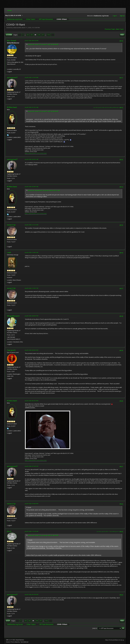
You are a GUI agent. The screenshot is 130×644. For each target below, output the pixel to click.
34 (32, 35)
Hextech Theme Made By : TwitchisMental (17, 642)
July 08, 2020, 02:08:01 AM (32, 187)
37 (43, 35)
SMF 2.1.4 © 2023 (11, 640)
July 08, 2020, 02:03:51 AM (32, 159)
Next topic (120, 29)
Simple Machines (20, 640)
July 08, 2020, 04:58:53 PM (32, 316)
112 (49, 35)
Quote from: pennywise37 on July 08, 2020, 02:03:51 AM (44, 190)
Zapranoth (11, 350)
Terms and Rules (113, 640)
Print (122, 35)
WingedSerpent (13, 316)
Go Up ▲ (122, 640)
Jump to (95, 628)
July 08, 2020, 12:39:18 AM (32, 77)
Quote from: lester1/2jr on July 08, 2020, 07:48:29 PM (43, 535)
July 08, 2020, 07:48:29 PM (32, 504)
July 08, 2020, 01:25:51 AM (32, 107)
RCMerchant (12, 107)
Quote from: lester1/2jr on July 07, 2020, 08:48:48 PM (43, 44)
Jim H (9, 531)
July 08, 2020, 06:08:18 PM (32, 350)
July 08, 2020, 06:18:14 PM (32, 401)
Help (106, 640)
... (25, 35)
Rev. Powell (12, 41)
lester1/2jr (11, 225)
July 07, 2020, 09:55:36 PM (32, 41)
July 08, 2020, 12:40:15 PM (32, 252)
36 (39, 35)
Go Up (8, 621)
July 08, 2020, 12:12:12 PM (32, 225)
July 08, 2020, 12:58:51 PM (32, 288)
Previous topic (110, 29)
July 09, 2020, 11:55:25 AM (32, 531)
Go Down (9, 35)
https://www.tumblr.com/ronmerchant (36, 153)
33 (28, 35)
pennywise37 (12, 78)
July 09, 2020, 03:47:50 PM (32, 595)
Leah (9, 252)
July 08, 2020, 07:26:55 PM (32, 466)
